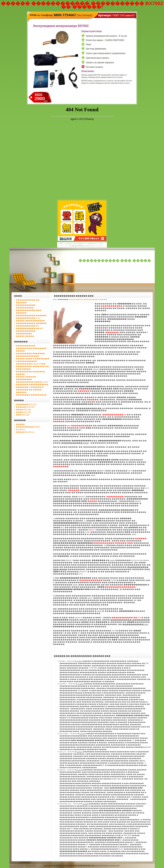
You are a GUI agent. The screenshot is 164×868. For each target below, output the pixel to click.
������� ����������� (32, 385)
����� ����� (25, 336)
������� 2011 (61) (26, 404)
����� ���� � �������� (33, 359)
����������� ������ (31, 315)
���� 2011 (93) (23, 410)
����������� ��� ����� (115, 261)
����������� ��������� (114, 339)
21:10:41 (83, 734)
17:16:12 (81, 684)
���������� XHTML (28, 427)
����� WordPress (25, 432)
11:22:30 (86, 804)
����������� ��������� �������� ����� (31, 348)
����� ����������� (30, 321)
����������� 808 (27, 326)
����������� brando (75, 443)
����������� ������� (116, 510)
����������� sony (28, 318)
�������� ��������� (31, 395)
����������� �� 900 (29, 328)
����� (20, 424)
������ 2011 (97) (25, 407)
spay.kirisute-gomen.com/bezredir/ (107, 866)
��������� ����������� (84, 299)
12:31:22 (80, 752)
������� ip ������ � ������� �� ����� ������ (30, 390)
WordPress (21, 429)
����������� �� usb (90, 408)
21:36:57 (80, 661)
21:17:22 (80, 770)
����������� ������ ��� (74, 296)
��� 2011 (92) (23, 415)
